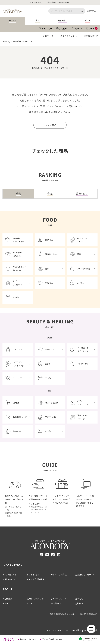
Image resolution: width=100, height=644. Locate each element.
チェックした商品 (59, 574)
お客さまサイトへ (28, 639)
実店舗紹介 (89, 36)
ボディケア (50, 349)
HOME (6, 41)
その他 (16, 297)
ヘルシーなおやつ (82, 240)
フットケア (17, 378)
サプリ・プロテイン (18, 283)
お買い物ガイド (10, 574)
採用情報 (55, 603)
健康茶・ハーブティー (19, 240)
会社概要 (79, 603)
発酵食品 (49, 283)
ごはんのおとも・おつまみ (20, 269)
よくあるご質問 (34, 574)
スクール (31, 603)
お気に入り (47, 28)
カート (93, 28)
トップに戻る (50, 125)
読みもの (79, 599)
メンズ (48, 364)
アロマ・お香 (51, 417)
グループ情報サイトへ (52, 639)
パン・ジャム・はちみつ (19, 254)
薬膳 (79, 254)
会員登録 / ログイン (84, 574)
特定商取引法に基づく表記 (62, 614)
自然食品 (49, 240)
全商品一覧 (48, 36)
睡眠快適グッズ (20, 417)
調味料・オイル (52, 254)
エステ (6, 603)
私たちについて (67, 36)
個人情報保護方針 (89, 614)
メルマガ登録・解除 (36, 579)
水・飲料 (81, 283)
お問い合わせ (9, 579)
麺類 (47, 269)
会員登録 (63, 28)
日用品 (16, 403)
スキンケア (18, 349)
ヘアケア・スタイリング (18, 364)
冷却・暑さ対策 (52, 403)
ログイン (78, 28)
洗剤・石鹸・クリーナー (83, 417)
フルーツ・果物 (84, 269)
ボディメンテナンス (83, 403)
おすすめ (92, 11)
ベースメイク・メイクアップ (83, 350)
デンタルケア (83, 364)
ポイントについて (59, 599)
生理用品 (17, 431)
